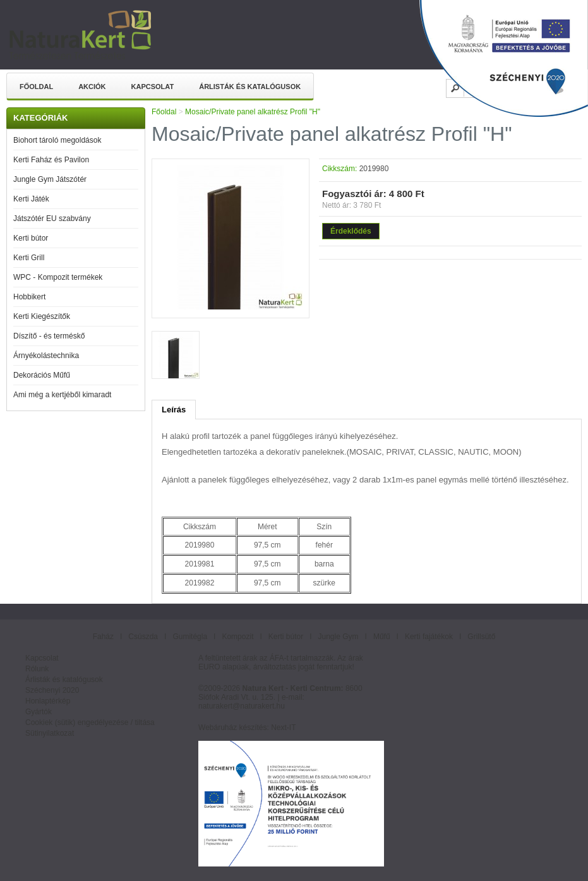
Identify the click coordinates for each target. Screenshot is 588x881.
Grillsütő (481, 637)
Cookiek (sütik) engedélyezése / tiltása (90, 722)
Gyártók (39, 712)
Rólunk (37, 669)
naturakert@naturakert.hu (242, 706)
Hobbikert (29, 297)
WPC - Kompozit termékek (58, 277)
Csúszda (143, 637)
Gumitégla (190, 637)
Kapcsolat (153, 87)
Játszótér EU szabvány (52, 219)
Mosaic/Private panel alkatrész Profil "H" (253, 112)
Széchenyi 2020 (52, 690)
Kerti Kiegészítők (42, 316)
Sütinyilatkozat (50, 733)
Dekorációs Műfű (42, 375)
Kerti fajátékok (429, 637)
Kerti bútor (31, 238)
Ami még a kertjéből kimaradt (62, 395)
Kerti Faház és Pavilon (51, 160)
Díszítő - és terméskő (49, 336)
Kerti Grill (29, 258)
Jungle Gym (339, 637)
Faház (103, 637)
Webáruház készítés (233, 728)
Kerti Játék (31, 199)
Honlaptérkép (48, 701)
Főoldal (36, 87)
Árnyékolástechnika (46, 356)
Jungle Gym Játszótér (50, 179)
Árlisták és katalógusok (250, 87)
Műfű (382, 637)
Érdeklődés (351, 231)
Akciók (92, 87)
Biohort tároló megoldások (57, 140)
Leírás (174, 410)
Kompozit (237, 637)
